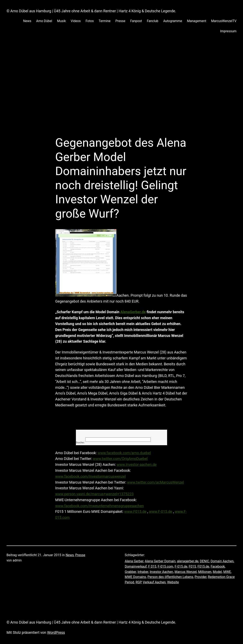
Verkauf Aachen (154, 582)
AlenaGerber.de (133, 312)
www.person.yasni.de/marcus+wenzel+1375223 (94, 494)
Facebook (218, 566)
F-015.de (181, 566)
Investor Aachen (161, 572)
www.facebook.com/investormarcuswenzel (91, 476)
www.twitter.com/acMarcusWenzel (156, 482)
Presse (80, 555)
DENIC (204, 561)
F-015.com (165, 566)
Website (173, 582)
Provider (201, 577)
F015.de (203, 566)
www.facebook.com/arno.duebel (124, 453)
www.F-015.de (161, 512)
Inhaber (143, 572)
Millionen (205, 572)
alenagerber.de (188, 561)
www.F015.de (135, 512)
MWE (227, 572)
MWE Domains (135, 577)
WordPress (56, 632)
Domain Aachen (222, 561)
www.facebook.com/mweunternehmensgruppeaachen (100, 506)
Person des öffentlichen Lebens (170, 577)
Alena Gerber (134, 561)
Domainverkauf (136, 566)
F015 (192, 566)
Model (217, 572)
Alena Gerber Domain (160, 561)
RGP (138, 582)
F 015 (152, 566)
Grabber (131, 572)
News (70, 555)
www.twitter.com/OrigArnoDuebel (120, 459)
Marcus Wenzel (186, 572)
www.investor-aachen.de (137, 465)
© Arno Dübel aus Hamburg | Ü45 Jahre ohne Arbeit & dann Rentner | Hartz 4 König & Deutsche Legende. (91, 11)
